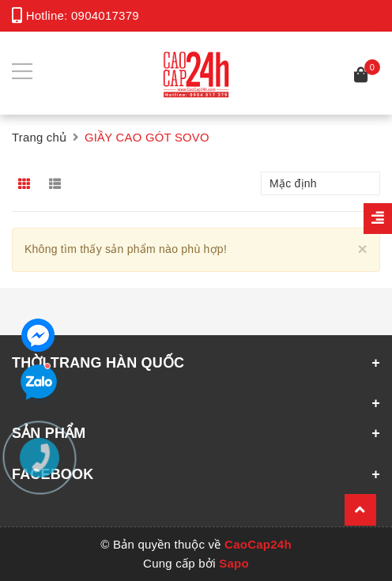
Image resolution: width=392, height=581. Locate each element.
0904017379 (105, 15)
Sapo (234, 563)
